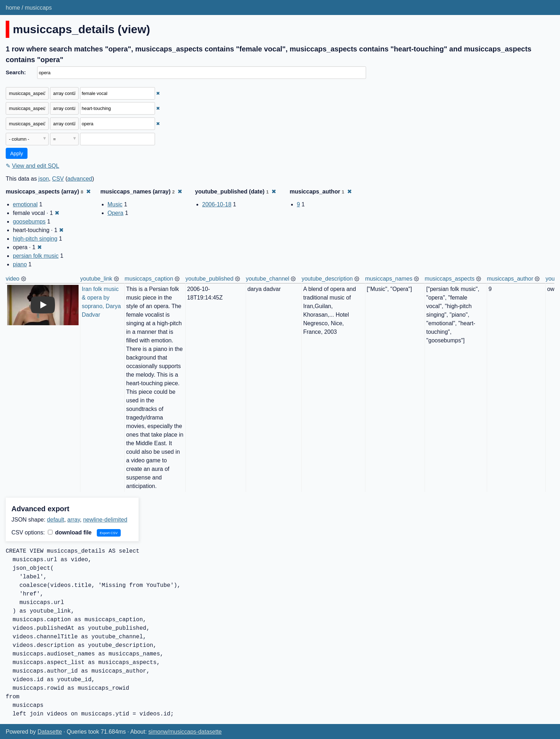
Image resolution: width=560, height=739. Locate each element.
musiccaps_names (389, 279)
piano (20, 264)
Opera (115, 213)
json (44, 179)
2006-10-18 (217, 204)
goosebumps (29, 222)
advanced (80, 179)
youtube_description (327, 279)
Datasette (50, 732)
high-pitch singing (35, 239)
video (12, 279)
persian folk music (36, 256)
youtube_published (209, 279)
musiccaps (38, 8)
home (13, 8)
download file (70, 532)
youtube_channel (267, 279)
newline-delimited (105, 520)
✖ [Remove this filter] (158, 93)
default (56, 520)
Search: (16, 72)
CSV (58, 179)
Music (115, 204)
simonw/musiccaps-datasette (185, 732)
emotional (25, 204)
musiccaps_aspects (450, 279)
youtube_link (96, 279)
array (74, 520)
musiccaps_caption (149, 279)
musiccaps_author (510, 279)
